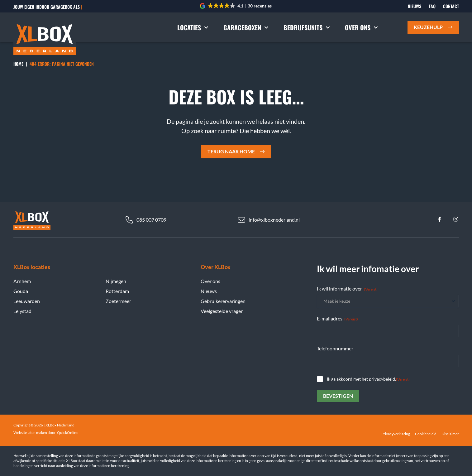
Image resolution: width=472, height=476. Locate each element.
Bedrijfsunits (307, 27)
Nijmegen (116, 281)
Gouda (21, 291)
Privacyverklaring (396, 434)
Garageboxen (246, 27)
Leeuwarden (27, 301)
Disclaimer (450, 434)
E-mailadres (337, 319)
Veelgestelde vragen (222, 311)
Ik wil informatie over (347, 289)
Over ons (361, 27)
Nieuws (415, 6)
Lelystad (22, 311)
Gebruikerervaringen (223, 301)
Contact (451, 6)
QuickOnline (68, 433)
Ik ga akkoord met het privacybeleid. (368, 379)
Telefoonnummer (335, 348)
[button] (236, 6)
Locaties (193, 27)
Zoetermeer (118, 301)
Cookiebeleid (426, 434)
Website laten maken (30, 433)
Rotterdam (117, 291)
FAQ (432, 6)
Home (18, 64)
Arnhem (22, 281)
